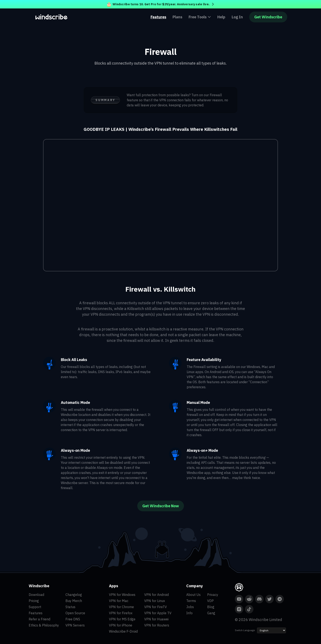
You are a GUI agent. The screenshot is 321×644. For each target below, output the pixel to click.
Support (35, 607)
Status (70, 607)
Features (158, 17)
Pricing (34, 601)
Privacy (213, 595)
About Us (193, 595)
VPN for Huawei (156, 619)
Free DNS (73, 619)
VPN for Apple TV (158, 613)
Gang (211, 613)
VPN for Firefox (121, 613)
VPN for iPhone (121, 625)
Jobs (190, 607)
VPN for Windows (122, 595)
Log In (237, 17)
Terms (191, 601)
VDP (210, 601)
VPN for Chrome (121, 607)
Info (189, 613)
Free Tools (200, 17)
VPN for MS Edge (122, 619)
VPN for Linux (155, 601)
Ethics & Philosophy (44, 625)
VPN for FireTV (156, 607)
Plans (177, 17)
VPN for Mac (119, 601)
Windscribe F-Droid (123, 631)
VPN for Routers (157, 625)
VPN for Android (156, 595)
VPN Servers (75, 625)
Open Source (75, 613)
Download (36, 595)
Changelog (74, 595)
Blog (211, 607)
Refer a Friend (39, 619)
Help (221, 17)
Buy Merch (74, 601)
